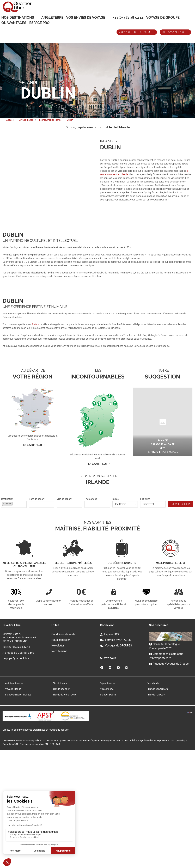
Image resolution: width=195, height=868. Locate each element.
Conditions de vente (63, 751)
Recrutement (59, 768)
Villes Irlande (107, 805)
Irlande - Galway (156, 811)
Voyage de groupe (163, 17)
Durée (125, 619)
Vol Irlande (153, 800)
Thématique (97, 619)
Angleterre (52, 17)
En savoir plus (33, 561)
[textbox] (69, 620)
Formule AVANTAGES (115, 756)
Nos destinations (18, 18)
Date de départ (42, 619)
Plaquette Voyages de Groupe (169, 780)
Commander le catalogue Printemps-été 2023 (166, 772)
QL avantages (175, 32)
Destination (14, 619)
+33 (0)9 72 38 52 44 (128, 17)
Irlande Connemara (158, 805)
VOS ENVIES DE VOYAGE (86, 18)
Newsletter (58, 762)
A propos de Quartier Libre (18, 769)
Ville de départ (69, 619)
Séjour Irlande (107, 800)
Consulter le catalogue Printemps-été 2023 (164, 763)
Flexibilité (153, 619)
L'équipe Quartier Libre (16, 775)
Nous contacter (61, 756)
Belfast (36, 383)
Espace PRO (109, 751)
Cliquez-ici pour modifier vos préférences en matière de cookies (36, 848)
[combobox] (14, 621)
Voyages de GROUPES (116, 762)
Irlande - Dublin (108, 811)
